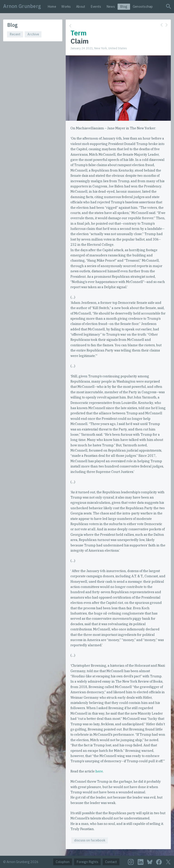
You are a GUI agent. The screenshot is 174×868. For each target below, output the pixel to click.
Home (52, 6)
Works (66, 6)
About (81, 6)
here (99, 771)
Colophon (63, 862)
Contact (111, 862)
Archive (33, 34)
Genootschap (143, 6)
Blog (124, 6)
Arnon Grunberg (22, 6)
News (111, 6)
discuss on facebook (90, 840)
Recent (15, 34)
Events (96, 6)
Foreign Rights (87, 862)
